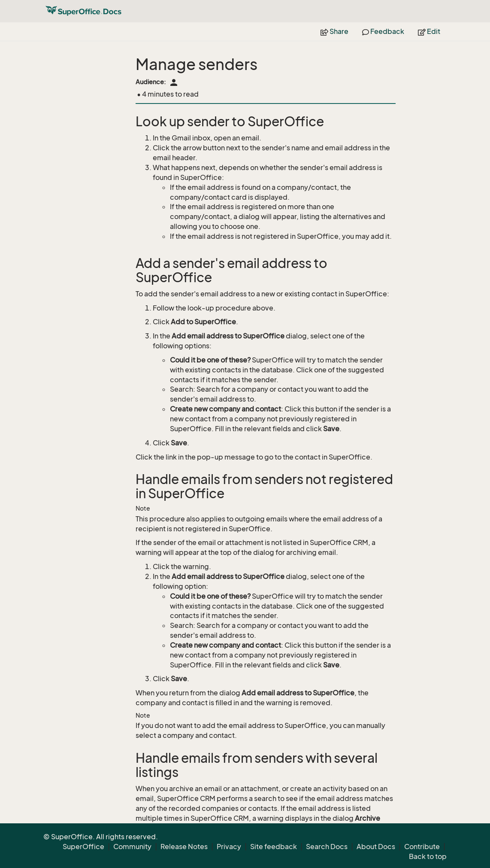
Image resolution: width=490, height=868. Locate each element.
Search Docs (327, 847)
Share (334, 31)
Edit (429, 31)
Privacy (229, 847)
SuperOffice (83, 847)
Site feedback (274, 847)
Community (132, 847)
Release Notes (184, 847)
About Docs (376, 847)
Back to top (428, 856)
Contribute (422, 847)
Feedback (383, 31)
